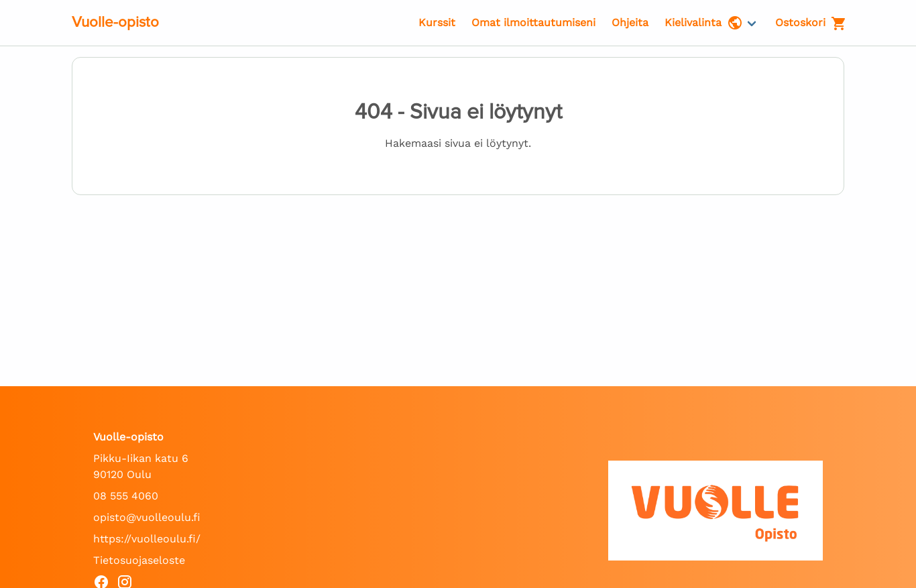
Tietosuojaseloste (139, 560)
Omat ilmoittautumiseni (533, 22)
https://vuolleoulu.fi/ (147, 539)
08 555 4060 (126, 496)
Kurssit (437, 22)
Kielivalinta (704, 23)
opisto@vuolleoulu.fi (147, 517)
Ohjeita (630, 22)
